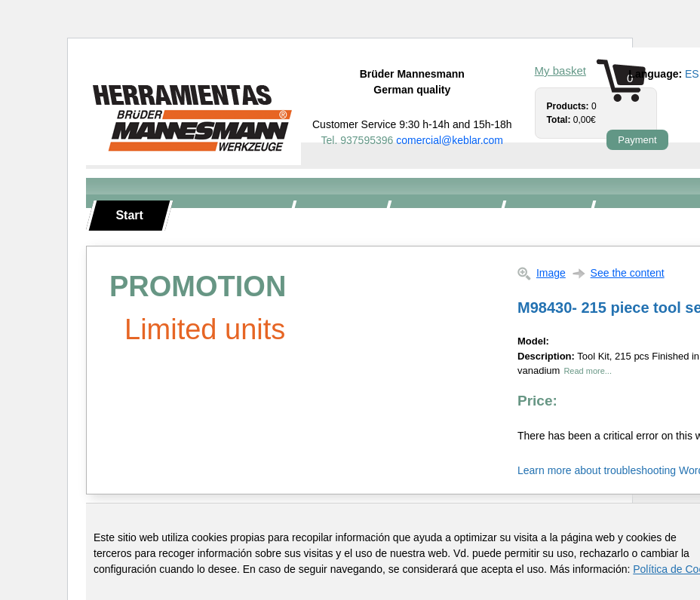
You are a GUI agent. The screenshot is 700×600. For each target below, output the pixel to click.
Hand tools (230, 215)
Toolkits (339, 215)
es (692, 74)
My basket (560, 70)
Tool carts (444, 215)
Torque (546, 215)
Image (551, 273)
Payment (637, 140)
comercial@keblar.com (450, 140)
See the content (628, 273)
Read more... (588, 371)
